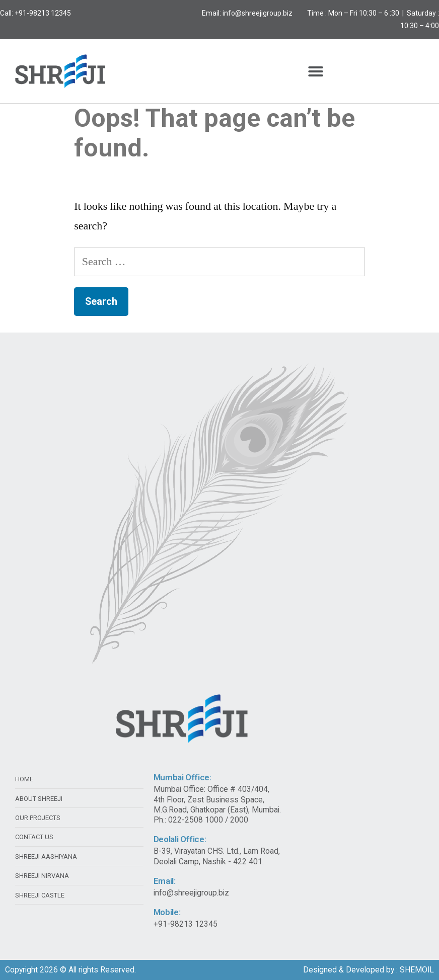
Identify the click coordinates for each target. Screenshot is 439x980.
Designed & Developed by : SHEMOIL (369, 970)
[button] (316, 71)
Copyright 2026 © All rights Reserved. (70, 970)
